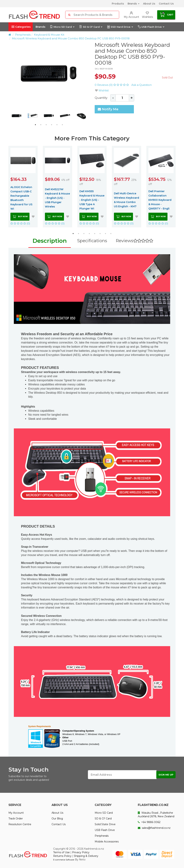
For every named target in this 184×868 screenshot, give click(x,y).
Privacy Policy (81, 852)
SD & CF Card (91, 27)
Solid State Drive (105, 824)
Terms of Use (61, 852)
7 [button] (105, 234)
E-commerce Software (64, 860)
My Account (16, 813)
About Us (149, 4)
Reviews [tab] (134, 241)
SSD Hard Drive (120, 27)
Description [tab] (50, 241)
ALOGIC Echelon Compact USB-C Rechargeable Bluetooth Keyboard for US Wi (21, 198)
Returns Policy (62, 856)
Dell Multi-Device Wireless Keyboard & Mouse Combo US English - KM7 (126, 200)
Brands (134, 4)
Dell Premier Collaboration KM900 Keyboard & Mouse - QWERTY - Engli (160, 200)
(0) (20, 223)
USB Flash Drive (151, 27)
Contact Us (166, 4)
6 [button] (62, 125)
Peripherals (23, 35)
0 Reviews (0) (112, 85)
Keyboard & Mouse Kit (49, 35)
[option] (49, 73)
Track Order (16, 819)
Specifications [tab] (92, 241)
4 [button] (52, 125)
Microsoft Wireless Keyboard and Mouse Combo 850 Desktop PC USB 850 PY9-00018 (71, 38)
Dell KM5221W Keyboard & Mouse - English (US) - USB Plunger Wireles (57, 198)
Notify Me (108, 109)
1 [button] (35, 125)
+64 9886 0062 (149, 822)
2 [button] (41, 125)
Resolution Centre (20, 824)
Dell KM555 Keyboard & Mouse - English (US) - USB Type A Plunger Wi (92, 200)
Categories (21, 27)
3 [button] (46, 125)
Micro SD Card (62, 27)
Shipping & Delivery (86, 856)
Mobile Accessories (107, 842)
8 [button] (111, 234)
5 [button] (57, 125)
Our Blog (57, 819)
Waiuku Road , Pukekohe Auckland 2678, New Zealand (156, 815)
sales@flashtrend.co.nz (154, 828)
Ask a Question (142, 85)
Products (118, 4)
